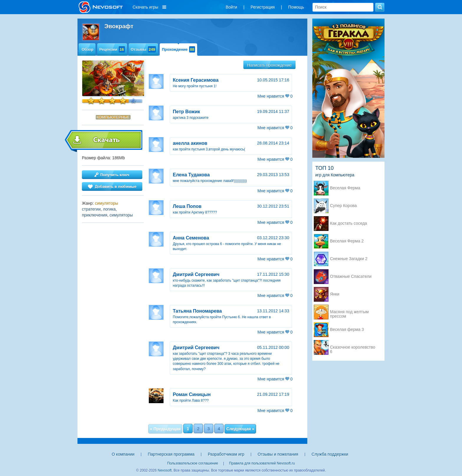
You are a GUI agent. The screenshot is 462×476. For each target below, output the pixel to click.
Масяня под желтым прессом (349, 312)
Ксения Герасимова (195, 80)
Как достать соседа (349, 223)
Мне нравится (275, 96)
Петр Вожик (186, 112)
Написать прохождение (270, 65)
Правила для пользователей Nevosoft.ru (262, 463)
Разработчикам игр (226, 454)
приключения (95, 215)
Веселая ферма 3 (347, 330)
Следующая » (240, 429)
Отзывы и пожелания (278, 454)
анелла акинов (190, 143)
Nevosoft (165, 470)
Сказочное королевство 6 (353, 348)
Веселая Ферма (345, 188)
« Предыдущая (165, 429)
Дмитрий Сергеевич (196, 274)
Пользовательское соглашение (193, 463)
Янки (335, 294)
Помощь (296, 7)
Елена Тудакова (191, 175)
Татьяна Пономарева (197, 311)
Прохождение (178, 49)
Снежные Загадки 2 (349, 259)
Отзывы (143, 49)
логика (109, 209)
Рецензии (112, 49)
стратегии (91, 209)
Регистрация (263, 7)
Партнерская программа (171, 454)
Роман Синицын (192, 394)
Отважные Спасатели (351, 276)
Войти (231, 7)
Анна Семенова (191, 238)
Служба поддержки (330, 454)
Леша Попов (187, 206)
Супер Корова (343, 206)
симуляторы (107, 203)
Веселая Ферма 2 (347, 241)
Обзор (88, 49)
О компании (123, 454)
